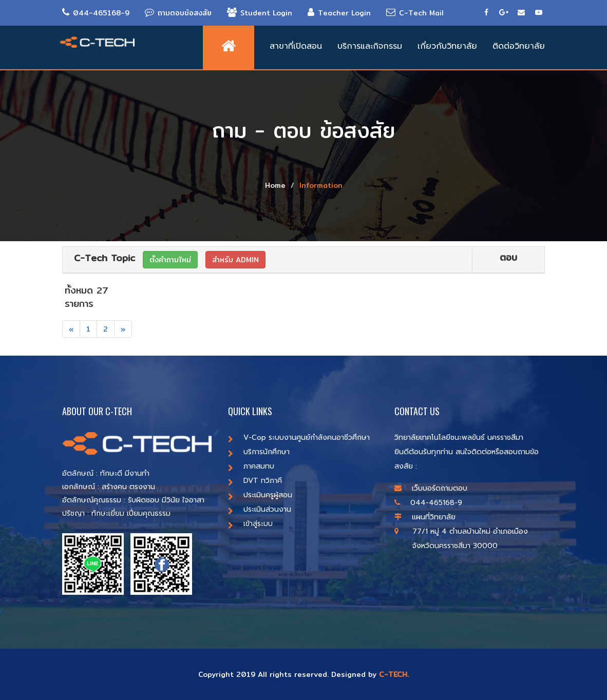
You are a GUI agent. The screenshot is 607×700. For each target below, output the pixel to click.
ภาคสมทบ (251, 466)
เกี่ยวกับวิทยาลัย (447, 46)
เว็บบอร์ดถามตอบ (431, 488)
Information (321, 185)
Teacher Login (339, 13)
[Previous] (71, 329)
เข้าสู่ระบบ (250, 524)
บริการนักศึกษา (259, 452)
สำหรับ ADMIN (235, 260)
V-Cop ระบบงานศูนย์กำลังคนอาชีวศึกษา (299, 437)
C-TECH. (394, 674)
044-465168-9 (96, 13)
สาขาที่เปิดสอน (296, 46)
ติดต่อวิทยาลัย (519, 46)
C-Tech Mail (415, 13)
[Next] (123, 329)
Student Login (260, 13)
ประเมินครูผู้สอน (260, 495)
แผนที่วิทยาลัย (425, 517)
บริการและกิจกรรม (370, 46)
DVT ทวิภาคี (255, 481)
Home (275, 185)
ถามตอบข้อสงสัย (178, 13)
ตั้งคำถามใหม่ (170, 260)
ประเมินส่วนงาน (260, 509)
